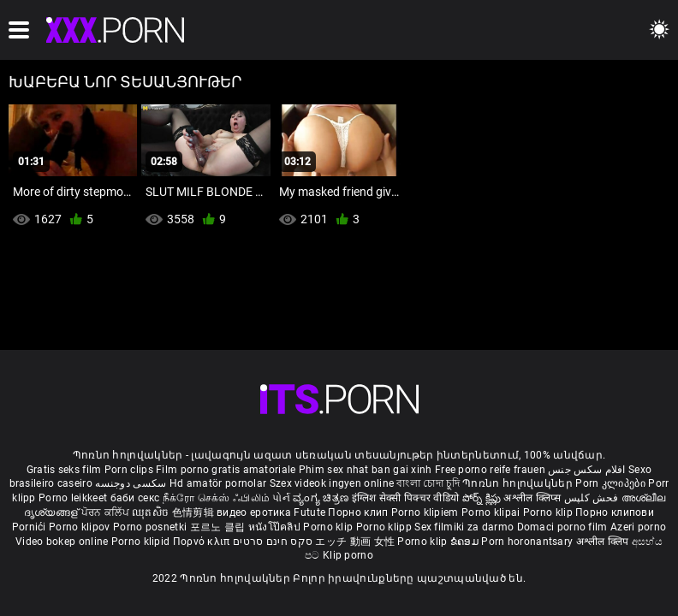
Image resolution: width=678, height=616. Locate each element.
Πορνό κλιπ (203, 542)
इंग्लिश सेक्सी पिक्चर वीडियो (406, 498)
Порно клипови (615, 512)
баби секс (135, 498)
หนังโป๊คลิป (276, 527)
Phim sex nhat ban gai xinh (366, 470)
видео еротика (254, 512)
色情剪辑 (195, 512)
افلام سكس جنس (587, 470)
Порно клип (359, 512)
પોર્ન (281, 498)
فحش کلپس (593, 498)
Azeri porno (638, 527)
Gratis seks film (64, 470)
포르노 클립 (219, 527)
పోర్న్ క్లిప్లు (483, 498)
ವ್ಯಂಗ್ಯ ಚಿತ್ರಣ (322, 498)
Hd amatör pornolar (218, 483)
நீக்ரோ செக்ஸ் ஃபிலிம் (217, 498)
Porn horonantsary (528, 542)
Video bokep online (62, 542)
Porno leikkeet (74, 498)
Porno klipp (386, 527)
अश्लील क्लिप (604, 542)
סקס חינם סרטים (273, 542)
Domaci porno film (562, 527)
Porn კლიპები (612, 483)
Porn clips (130, 470)
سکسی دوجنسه (131, 483)
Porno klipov (81, 527)
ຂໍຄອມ (466, 542)
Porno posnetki (152, 527)
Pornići (30, 527)
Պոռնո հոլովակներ (519, 483)
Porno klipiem (426, 512)
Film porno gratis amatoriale (226, 470)
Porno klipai (492, 512)
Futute (309, 512)
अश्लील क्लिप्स (533, 498)
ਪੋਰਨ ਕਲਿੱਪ (107, 512)
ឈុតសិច (152, 512)
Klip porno (348, 555)
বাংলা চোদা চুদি (428, 483)
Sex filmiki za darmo (464, 527)
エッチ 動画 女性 (355, 542)
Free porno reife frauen (490, 470)
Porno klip (549, 512)
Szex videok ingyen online (332, 483)
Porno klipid (142, 542)
